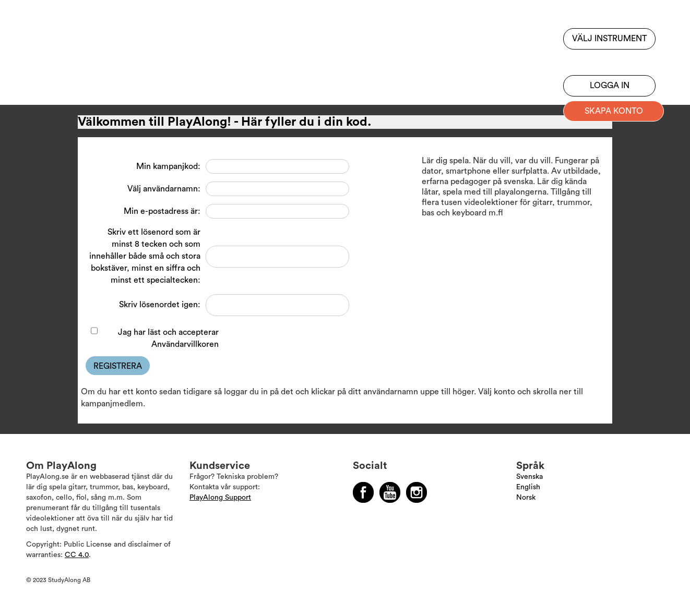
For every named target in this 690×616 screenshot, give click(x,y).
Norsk (526, 498)
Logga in (610, 86)
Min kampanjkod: (168, 166)
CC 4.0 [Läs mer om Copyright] (77, 555)
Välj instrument (609, 39)
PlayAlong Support (220, 498)
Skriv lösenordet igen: (160, 305)
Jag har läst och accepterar (168, 338)
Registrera (118, 366)
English (528, 487)
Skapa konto (614, 111)
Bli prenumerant (609, 60)
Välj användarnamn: (164, 189)
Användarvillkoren (185, 344)
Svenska (530, 477)
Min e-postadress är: (162, 211)
